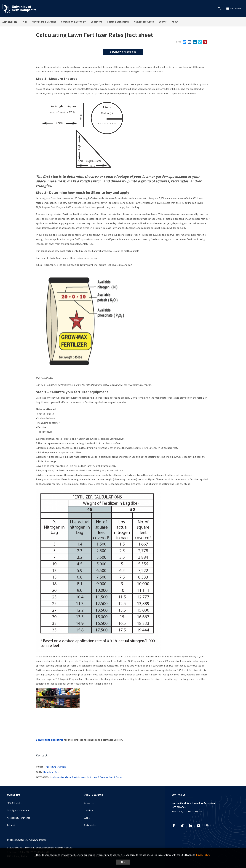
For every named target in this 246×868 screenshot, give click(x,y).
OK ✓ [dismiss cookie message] (123, 862)
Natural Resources (144, 22)
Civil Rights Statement (18, 810)
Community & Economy (73, 22)
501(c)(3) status (15, 803)
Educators (96, 22)
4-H (25, 22)
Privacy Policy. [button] (203, 855)
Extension (10, 22)
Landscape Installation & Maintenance (68, 777)
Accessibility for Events (19, 818)
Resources (89, 803)
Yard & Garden (116, 777)
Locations (88, 810)
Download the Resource (50, 740)
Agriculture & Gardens (44, 22)
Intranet (11, 825)
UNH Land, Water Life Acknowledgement (27, 840)
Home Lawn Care (51, 772)
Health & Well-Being (118, 22)
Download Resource (123, 52)
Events (163, 22)
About (175, 22)
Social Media (90, 825)
